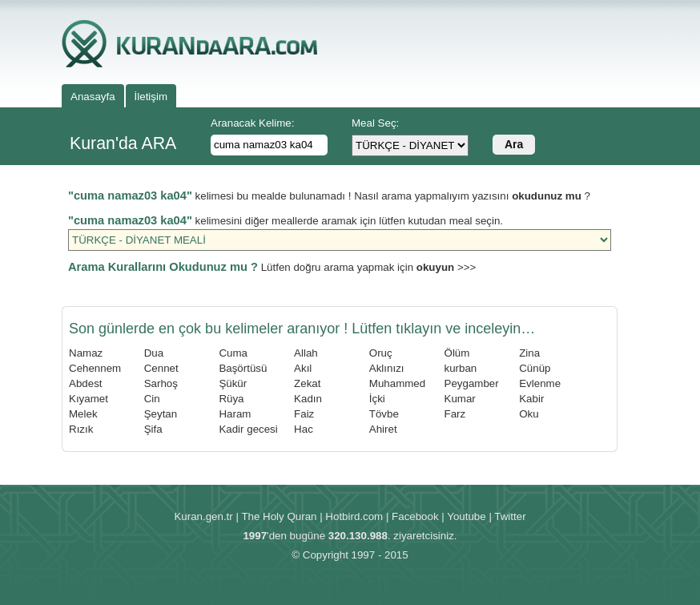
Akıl (303, 368)
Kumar (460, 399)
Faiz (304, 414)
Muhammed (397, 383)
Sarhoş (161, 383)
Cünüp (535, 368)
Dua (154, 353)
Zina (529, 353)
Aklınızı (387, 368)
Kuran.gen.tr (203, 516)
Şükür (233, 383)
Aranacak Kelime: (252, 123)
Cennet (161, 368)
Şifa (153, 429)
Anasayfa (93, 97)
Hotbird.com (354, 516)
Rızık (81, 429)
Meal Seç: (375, 123)
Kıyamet (89, 399)
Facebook (415, 516)
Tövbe (384, 414)
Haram (235, 414)
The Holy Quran (279, 516)
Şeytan (161, 414)
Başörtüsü (243, 368)
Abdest (86, 383)
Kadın (308, 399)
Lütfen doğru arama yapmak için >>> (272, 267)
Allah (306, 353)
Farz (455, 414)
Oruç (381, 353)
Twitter (510, 516)
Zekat (307, 383)
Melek (83, 414)
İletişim (151, 97)
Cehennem (95, 368)
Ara (514, 144)
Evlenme (540, 383)
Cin (152, 399)
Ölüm (457, 353)
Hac (304, 429)
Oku (529, 414)
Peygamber (472, 383)
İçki (377, 399)
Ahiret (383, 429)
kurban (461, 368)
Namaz (86, 353)
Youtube (466, 516)
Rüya (231, 399)
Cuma (233, 353)
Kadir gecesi (248, 429)
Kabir (531, 399)
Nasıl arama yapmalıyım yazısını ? (472, 196)
